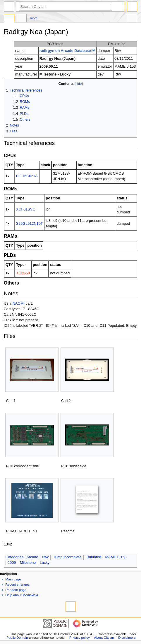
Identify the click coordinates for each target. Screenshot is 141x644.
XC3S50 (23, 273)
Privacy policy (80, 638)
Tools (132, 19)
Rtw (45, 557)
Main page (13, 579)
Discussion (21, 19)
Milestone (28, 563)
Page (9, 19)
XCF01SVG (26, 209)
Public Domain (17, 638)
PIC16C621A (27, 176)
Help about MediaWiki (22, 595)
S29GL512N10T (30, 224)
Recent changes (17, 585)
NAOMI (19, 303)
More (34, 18)
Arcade (32, 557)
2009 (12, 563)
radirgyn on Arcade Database (65, 51)
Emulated (93, 557)
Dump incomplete (67, 557)
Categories (14, 557)
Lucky (45, 563)
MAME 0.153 (116, 557)
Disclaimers (127, 638)
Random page (16, 590)
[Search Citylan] (66, 7)
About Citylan (104, 638)
